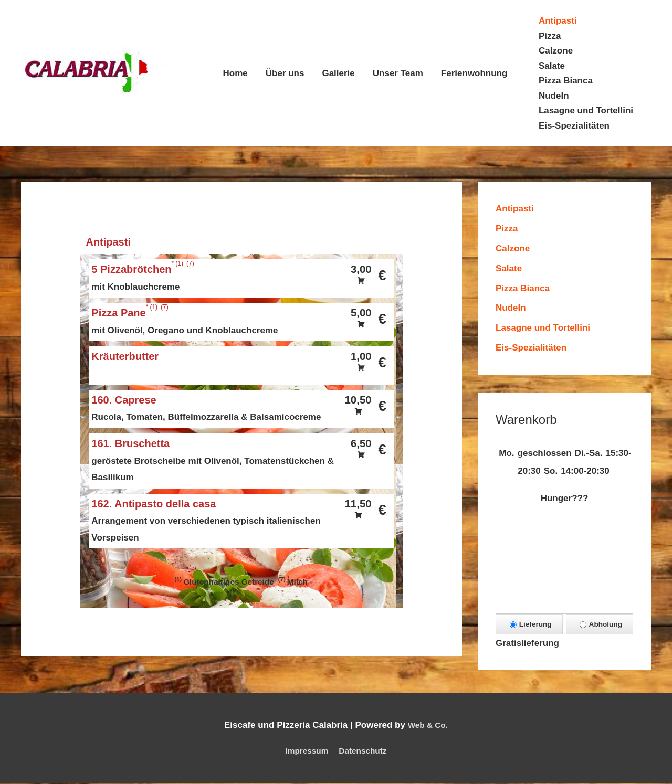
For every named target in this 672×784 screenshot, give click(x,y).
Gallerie (338, 73)
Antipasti (558, 21)
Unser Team (398, 73)
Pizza (550, 36)
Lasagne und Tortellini (586, 110)
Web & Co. (428, 727)
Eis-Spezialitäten (574, 126)
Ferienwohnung (474, 73)
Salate (552, 66)
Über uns (285, 73)
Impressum (304, 752)
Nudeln (554, 96)
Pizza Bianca (566, 81)
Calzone (556, 51)
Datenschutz (366, 752)
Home (235, 73)
